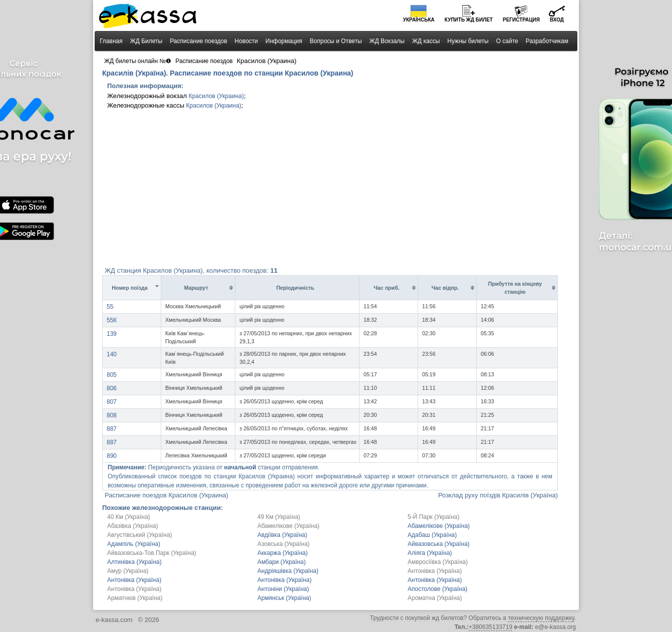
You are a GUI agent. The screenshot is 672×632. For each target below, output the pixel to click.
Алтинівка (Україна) (134, 562)
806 (112, 388)
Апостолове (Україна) (437, 589)
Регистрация (521, 20)
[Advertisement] (336, 191)
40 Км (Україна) (129, 517)
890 (112, 456)
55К (112, 320)
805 (112, 375)
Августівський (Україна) (140, 535)
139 (112, 334)
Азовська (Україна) (283, 544)
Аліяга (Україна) (430, 553)
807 (112, 402)
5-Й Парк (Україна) (434, 517)
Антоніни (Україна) (283, 589)
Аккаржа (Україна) (282, 553)
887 (112, 429)
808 (112, 415)
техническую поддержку (541, 618)
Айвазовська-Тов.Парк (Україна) (152, 553)
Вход (557, 20)
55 (110, 307)
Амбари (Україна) (281, 562)
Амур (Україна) (128, 571)
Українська (419, 20)
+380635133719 (490, 627)
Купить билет (469, 20)
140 (112, 354)
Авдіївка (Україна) (282, 535)
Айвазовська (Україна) (439, 544)
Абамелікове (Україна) (288, 526)
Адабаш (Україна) (432, 535)
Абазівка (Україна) (133, 526)
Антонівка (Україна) (435, 571)
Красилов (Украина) (216, 96)
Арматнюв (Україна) (135, 598)
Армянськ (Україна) (284, 598)
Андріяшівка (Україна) (288, 571)
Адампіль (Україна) (134, 544)
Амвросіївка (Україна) (438, 562)
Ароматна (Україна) (435, 598)
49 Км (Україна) (279, 517)
